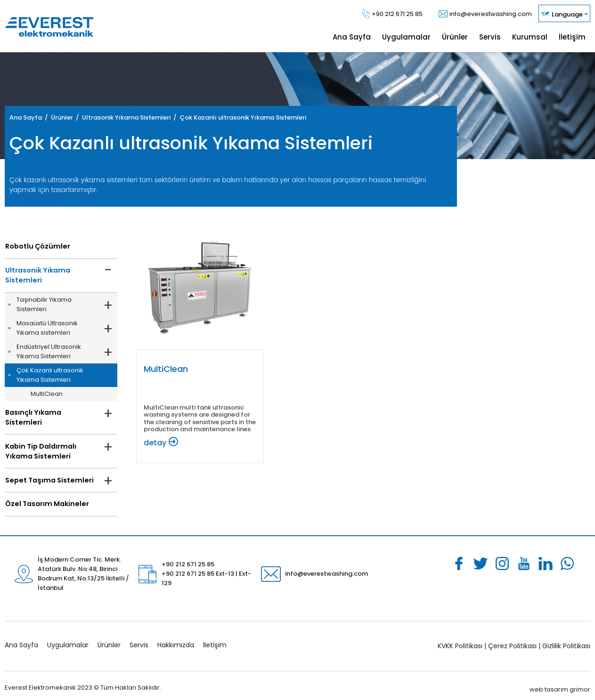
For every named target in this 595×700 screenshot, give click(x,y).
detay (155, 443)
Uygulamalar (68, 638)
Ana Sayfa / (30, 117)
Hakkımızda (176, 638)
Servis (139, 638)
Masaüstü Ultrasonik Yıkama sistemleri (47, 329)
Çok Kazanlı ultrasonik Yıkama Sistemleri (243, 117)
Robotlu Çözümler (36, 247)
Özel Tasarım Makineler (45, 497)
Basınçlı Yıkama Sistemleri (50, 414)
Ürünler (109, 638)
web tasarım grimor (560, 682)
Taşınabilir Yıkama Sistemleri (44, 305)
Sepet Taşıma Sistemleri (47, 473)
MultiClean (47, 395)
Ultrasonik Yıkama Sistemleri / (131, 117)
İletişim (215, 638)
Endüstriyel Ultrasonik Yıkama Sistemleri (49, 352)
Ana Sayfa (21, 638)
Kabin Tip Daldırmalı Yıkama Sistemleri (40, 443)
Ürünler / (66, 117)
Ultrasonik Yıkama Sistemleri (36, 276)
